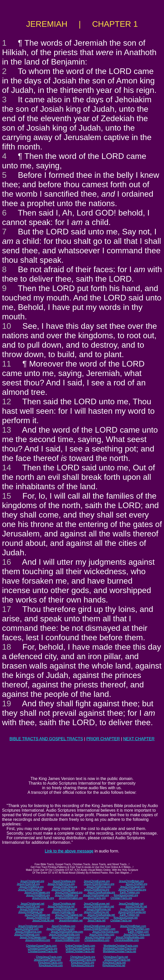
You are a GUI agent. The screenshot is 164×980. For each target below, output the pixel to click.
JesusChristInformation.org (99, 884)
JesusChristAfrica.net (32, 909)
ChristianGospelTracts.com (41, 946)
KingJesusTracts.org (83, 963)
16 (7, 562)
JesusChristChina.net (65, 909)
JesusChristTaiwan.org (37, 892)
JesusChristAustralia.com (130, 937)
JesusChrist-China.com (137, 934)
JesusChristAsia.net (64, 904)
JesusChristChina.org (65, 887)
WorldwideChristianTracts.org (120, 948)
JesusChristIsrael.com (30, 926)
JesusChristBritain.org (131, 881)
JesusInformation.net (71, 920)
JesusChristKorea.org (99, 887)
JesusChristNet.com (138, 929)
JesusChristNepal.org (30, 890)
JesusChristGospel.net (96, 918)
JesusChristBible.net (66, 918)
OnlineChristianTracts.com (80, 946)
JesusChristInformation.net (99, 906)
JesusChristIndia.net (63, 912)
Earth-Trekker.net (129, 915)
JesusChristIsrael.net (32, 904)
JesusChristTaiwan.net (37, 915)
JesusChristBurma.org (97, 890)
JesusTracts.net (97, 920)
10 (7, 326)
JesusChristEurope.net (97, 904)
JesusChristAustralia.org (101, 892)
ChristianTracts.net (121, 920)
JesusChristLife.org (43, 898)
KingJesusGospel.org (126, 895)
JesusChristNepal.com (27, 934)
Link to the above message (69, 851)
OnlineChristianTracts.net (80, 951)
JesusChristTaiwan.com (33, 937)
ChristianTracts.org (121, 898)
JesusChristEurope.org (97, 881)
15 (7, 496)
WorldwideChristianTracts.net (119, 951)
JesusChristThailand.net (69, 915)
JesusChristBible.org (66, 895)
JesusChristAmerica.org (61, 884)
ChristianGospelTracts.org (43, 948)
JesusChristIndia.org (63, 890)
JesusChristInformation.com (100, 929)
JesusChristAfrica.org (31, 887)
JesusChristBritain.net (131, 904)
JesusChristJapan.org (132, 887)
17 (7, 609)
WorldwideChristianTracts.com (121, 946)
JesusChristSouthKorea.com (67, 932)
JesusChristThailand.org (69, 892)
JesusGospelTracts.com (47, 960)
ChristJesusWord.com (97, 940)
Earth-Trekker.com (138, 932)
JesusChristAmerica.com (60, 929)
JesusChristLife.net (136, 906)
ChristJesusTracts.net (116, 957)
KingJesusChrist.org (83, 965)
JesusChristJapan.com (98, 937)
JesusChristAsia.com (63, 926)
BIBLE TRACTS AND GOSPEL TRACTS (46, 739)
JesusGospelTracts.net (117, 960)
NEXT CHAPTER (139, 739)
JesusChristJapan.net (132, 909)
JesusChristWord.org (38, 895)
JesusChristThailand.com (66, 937)
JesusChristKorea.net (99, 909)
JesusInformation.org (71, 898)
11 (7, 364)
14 (7, 468)
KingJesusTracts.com (51, 963)
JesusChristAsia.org (64, 881)
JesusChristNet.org (136, 884)
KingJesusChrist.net (114, 965)
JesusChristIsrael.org (32, 881)
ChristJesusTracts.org (83, 957)
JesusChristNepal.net (30, 912)
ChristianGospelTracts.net (43, 951)
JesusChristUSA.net (28, 906)
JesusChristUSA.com (26, 929)
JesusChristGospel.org (96, 895)
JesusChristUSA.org (28, 884)
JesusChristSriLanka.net (132, 912)
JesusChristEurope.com (97, 926)
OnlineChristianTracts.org (80, 948)
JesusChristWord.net (38, 918)
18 (7, 647)
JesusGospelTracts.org (83, 960)
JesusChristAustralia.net (101, 915)
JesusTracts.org (97, 898)
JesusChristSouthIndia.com (64, 934)
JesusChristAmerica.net (61, 906)
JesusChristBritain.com (133, 926)
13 (7, 430)
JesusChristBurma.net (97, 912)
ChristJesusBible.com (127, 940)
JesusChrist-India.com (102, 934)
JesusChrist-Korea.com (105, 932)
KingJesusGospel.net (126, 918)
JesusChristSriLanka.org (132, 890)
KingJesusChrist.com (51, 965)
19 (7, 703)
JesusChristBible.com (67, 940)
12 (7, 401)
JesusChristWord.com (38, 940)
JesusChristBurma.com (28, 932)
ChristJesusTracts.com (49, 957)
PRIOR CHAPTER (103, 739)
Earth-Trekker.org (130, 892)
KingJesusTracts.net (114, 963)
